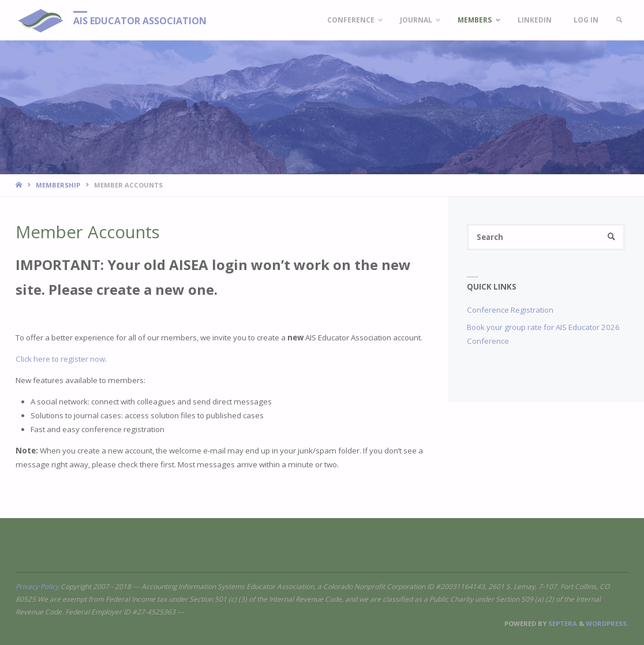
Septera (562, 623)
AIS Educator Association (140, 21)
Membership (58, 185)
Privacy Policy (37, 586)
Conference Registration (510, 310)
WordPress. (607, 623)
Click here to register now (60, 359)
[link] (619, 20)
